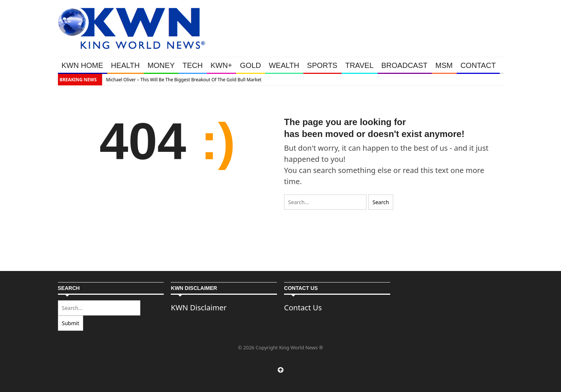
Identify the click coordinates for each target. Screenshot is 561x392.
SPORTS (322, 65)
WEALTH (284, 65)
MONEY (161, 65)
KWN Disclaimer (199, 308)
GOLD (250, 65)
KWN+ (221, 65)
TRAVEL (359, 65)
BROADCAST (404, 65)
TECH (192, 65)
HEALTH (125, 65)
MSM (444, 65)
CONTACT (478, 65)
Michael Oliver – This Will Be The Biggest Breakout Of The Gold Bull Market (184, 80)
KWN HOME (82, 65)
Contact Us (303, 308)
